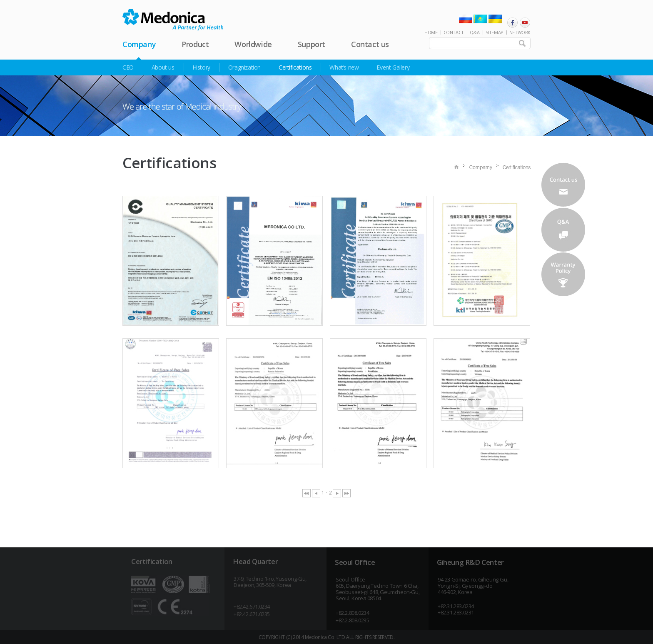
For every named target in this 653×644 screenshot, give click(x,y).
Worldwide (253, 44)
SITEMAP (495, 32)
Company (139, 44)
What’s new (344, 67)
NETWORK (520, 32)
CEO (128, 67)
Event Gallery (393, 67)
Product (195, 44)
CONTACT (454, 32)
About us (163, 67)
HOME (431, 32)
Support (312, 44)
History (201, 67)
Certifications (295, 67)
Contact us (370, 44)
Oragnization (244, 67)
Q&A (475, 32)
